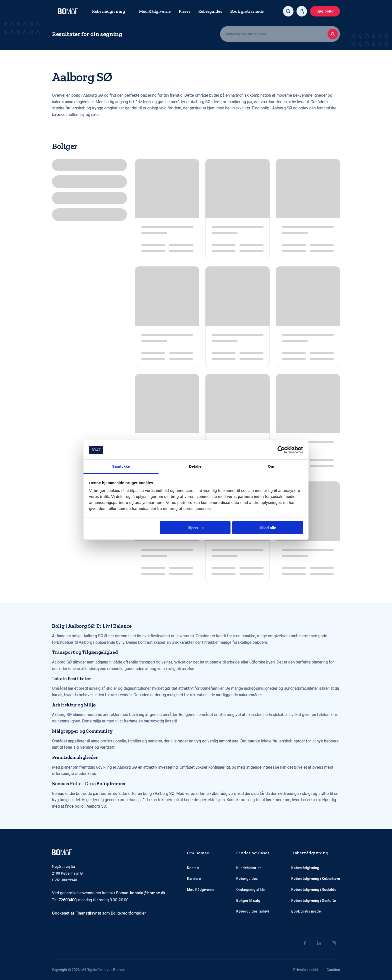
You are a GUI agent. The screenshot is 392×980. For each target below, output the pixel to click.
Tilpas (195, 527)
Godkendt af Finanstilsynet (76, 913)
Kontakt (193, 868)
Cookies (333, 970)
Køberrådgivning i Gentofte (313, 901)
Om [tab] (271, 466)
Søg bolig (325, 11)
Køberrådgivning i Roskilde (314, 890)
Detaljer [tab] (196, 466)
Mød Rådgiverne (155, 11)
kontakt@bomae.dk (148, 893)
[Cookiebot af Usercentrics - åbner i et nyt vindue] (281, 450)
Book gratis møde (247, 11)
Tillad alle (267, 527)
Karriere (194, 879)
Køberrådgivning (108, 11)
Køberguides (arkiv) (253, 912)
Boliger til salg (248, 901)
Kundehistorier (249, 868)
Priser (184, 11)
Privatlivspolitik (306, 970)
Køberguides (210, 11)
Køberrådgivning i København (316, 879)
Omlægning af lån (251, 890)
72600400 (67, 900)
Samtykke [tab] (121, 466)
